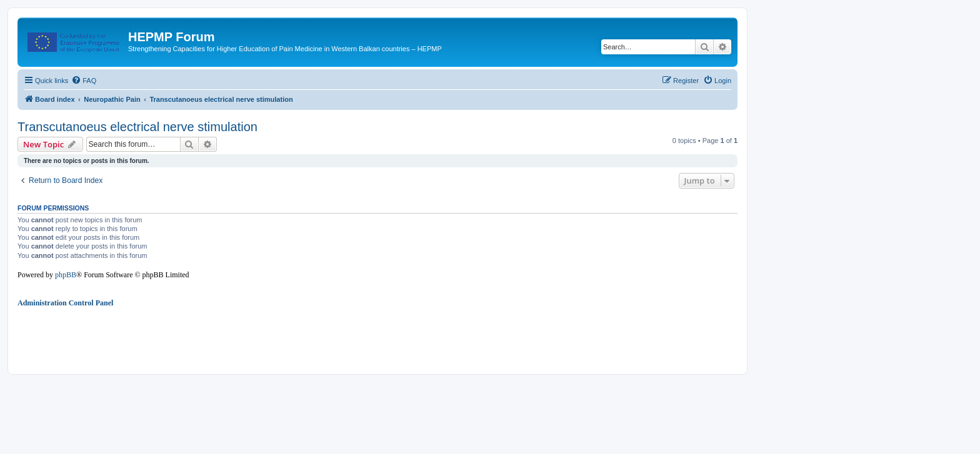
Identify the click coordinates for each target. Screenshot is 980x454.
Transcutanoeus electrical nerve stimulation (137, 127)
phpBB (66, 275)
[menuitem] (84, 81)
